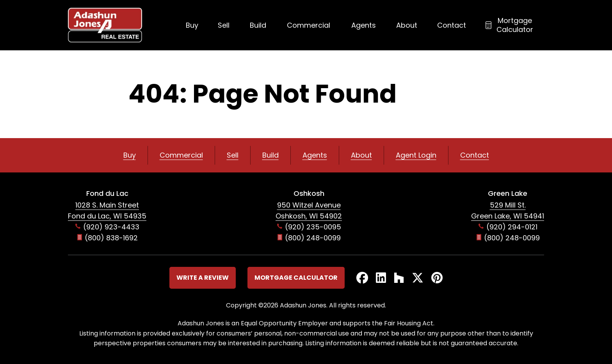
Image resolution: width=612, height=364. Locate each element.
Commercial (309, 25)
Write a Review (203, 278)
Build (258, 25)
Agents (364, 25)
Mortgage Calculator (515, 25)
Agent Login (416, 155)
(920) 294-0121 (512, 227)
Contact (452, 25)
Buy (192, 25)
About (407, 25)
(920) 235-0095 (313, 227)
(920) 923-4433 (111, 227)
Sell (224, 25)
